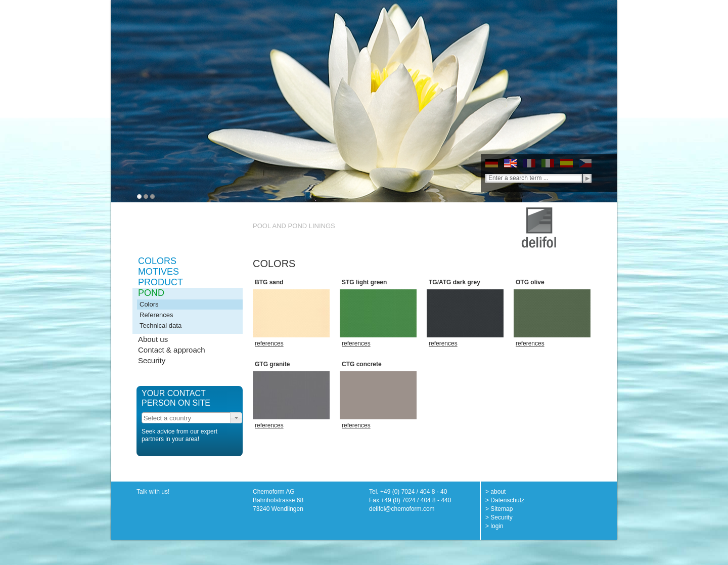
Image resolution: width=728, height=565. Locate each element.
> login (494, 526)
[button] (236, 418)
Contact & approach (172, 350)
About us (153, 339)
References (156, 315)
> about (495, 492)
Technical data (161, 325)
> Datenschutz (505, 500)
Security (152, 360)
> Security (499, 517)
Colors (149, 304)
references (269, 343)
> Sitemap (499, 509)
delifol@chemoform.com (402, 509)
